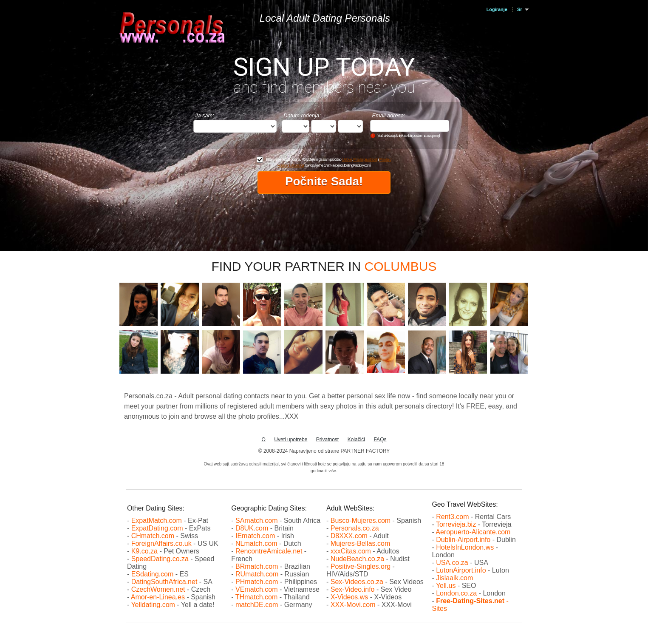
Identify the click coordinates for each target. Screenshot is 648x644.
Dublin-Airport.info (463, 540)
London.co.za (456, 593)
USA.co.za (452, 563)
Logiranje (497, 9)
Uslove (347, 159)
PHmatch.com (258, 582)
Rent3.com (452, 517)
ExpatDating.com (157, 528)
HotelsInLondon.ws (465, 547)
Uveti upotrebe (291, 440)
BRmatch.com (257, 566)
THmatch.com (257, 597)
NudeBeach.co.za (357, 559)
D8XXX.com (349, 536)
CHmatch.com (154, 536)
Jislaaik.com (454, 578)
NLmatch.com (256, 543)
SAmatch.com (257, 521)
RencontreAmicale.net (269, 551)
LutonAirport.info (461, 570)
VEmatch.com (258, 589)
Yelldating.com (153, 605)
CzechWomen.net (158, 589)
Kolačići (356, 440)
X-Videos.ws (349, 597)
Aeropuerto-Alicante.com (473, 532)
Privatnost (327, 440)
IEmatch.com (255, 536)
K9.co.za (146, 551)
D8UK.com (252, 528)
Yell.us (446, 586)
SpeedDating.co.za (160, 559)
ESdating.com (153, 574)
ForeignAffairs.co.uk (162, 543)
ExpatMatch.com (157, 521)
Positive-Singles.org (361, 566)
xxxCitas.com (351, 551)
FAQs (380, 440)
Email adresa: (388, 115)
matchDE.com (258, 605)
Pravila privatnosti (365, 159)
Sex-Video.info (353, 589)
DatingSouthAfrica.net (164, 582)
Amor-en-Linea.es (158, 597)
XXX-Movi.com (353, 605)
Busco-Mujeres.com (361, 521)
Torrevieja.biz (456, 524)
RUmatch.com (258, 574)
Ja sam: (205, 115)
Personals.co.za (355, 528)
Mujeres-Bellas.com (360, 543)
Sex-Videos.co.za (357, 582)
